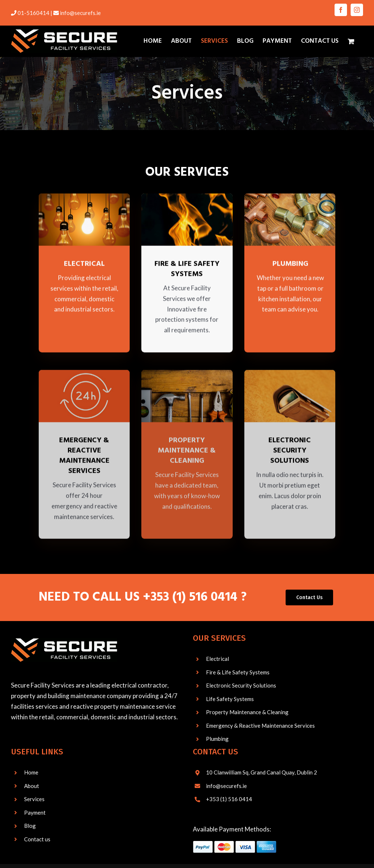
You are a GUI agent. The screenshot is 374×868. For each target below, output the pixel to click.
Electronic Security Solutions (241, 686)
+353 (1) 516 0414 (190, 598)
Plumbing (217, 739)
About (32, 786)
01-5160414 (33, 13)
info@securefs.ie (80, 13)
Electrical (217, 659)
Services (34, 799)
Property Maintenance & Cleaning (247, 712)
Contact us (37, 840)
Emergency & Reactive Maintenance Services (260, 726)
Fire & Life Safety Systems (238, 673)
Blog (30, 826)
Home (31, 773)
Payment (35, 813)
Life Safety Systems (230, 699)
